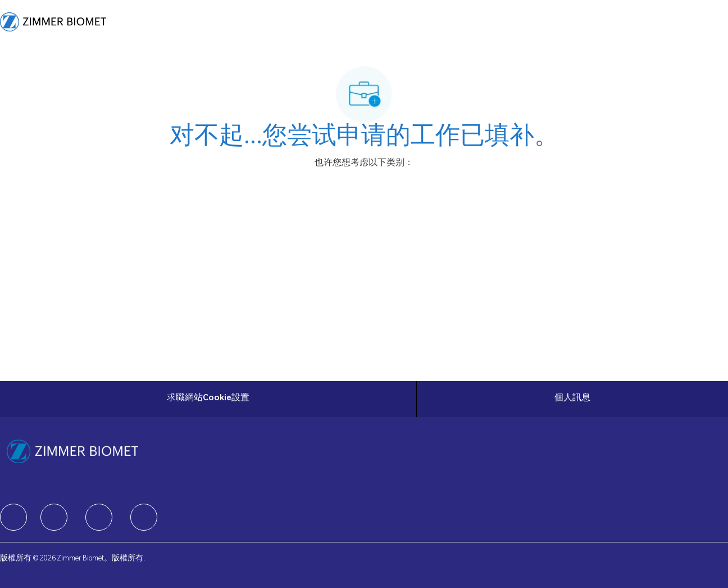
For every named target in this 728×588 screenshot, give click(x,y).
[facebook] (13, 517)
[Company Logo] (53, 22)
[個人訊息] (572, 399)
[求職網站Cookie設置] (208, 399)
